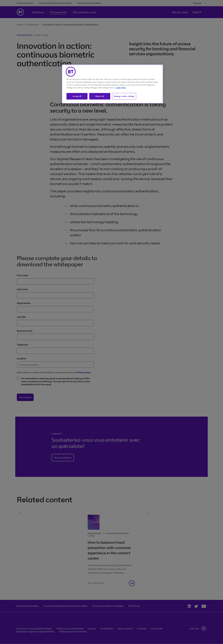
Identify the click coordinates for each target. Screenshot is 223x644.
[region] (112, 84)
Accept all (77, 96)
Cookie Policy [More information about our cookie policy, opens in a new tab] (121, 88)
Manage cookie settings (124, 96)
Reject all (100, 96)
